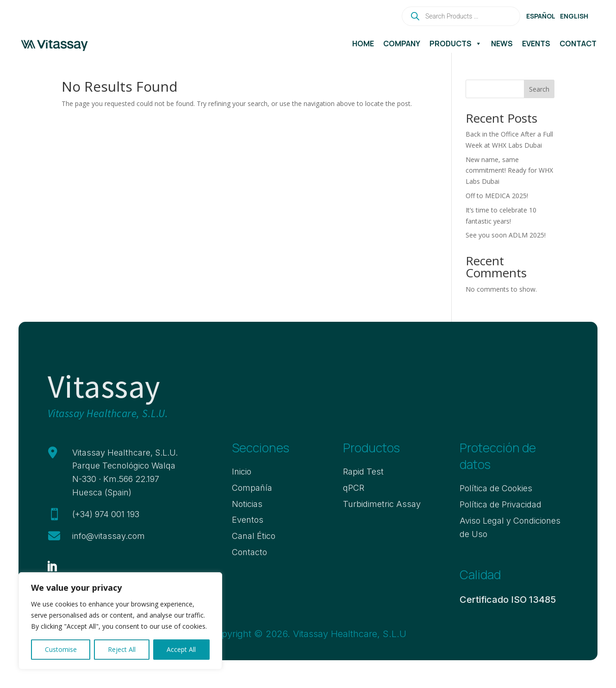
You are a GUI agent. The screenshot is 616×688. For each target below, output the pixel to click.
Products (456, 44)
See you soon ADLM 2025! (506, 235)
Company (402, 44)
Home (363, 44)
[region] (120, 621)
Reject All (122, 649)
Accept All (181, 649)
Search (539, 89)
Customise (61, 649)
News (502, 44)
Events (536, 44)
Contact (578, 44)
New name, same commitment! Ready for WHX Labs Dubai (509, 171)
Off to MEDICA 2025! (497, 196)
